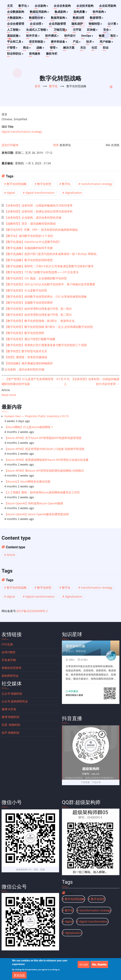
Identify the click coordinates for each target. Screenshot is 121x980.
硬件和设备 (59, 42)
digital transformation (40, 193)
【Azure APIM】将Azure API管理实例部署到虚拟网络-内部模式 (44, 471)
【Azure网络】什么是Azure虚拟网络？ (29, 427)
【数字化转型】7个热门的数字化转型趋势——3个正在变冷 (42, 272)
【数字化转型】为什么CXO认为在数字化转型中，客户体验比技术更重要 (50, 284)
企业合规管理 (16, 24)
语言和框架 (37, 42)
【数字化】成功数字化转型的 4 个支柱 (29, 236)
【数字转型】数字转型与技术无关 (26, 351)
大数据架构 (15, 18)
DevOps (88, 36)
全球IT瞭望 (8, 652)
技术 (91, 42)
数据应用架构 (39, 12)
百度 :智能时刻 (11, 725)
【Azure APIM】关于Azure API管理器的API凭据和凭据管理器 (43, 438)
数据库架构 (59, 18)
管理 (54, 48)
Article (11, 555)
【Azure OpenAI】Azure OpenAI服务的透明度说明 (37, 514)
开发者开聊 (9, 660)
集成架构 (61, 12)
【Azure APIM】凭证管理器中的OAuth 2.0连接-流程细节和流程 (44, 449)
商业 (27, 48)
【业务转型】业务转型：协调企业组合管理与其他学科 (39, 211)
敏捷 (102, 36)
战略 (41, 48)
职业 (106, 48)
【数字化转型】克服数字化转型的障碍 (29, 302)
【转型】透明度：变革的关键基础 (26, 357)
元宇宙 (78, 30)
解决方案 (69, 48)
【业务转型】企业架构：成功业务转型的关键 (33, 217)
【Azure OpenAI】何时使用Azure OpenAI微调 (34, 503)
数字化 (24, 6)
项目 (115, 36)
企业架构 (42, 6)
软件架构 (100, 12)
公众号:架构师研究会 (15, 701)
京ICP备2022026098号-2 (32, 611)
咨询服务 (35, 54)
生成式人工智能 (37, 30)
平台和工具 (15, 42)
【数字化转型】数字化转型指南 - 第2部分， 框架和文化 (40, 321)
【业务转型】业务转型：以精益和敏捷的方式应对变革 (39, 205)
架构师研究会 (10, 676)
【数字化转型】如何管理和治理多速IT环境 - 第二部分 (38, 315)
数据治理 (79, 18)
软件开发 (33, 36)
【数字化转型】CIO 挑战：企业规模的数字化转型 (36, 278)
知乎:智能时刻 (10, 733)
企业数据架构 (16, 12)
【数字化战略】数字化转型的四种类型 (29, 260)
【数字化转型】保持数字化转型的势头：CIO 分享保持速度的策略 (46, 297)
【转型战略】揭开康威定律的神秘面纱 (29, 363)
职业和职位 (15, 54)
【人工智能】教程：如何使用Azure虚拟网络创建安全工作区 (42, 492)
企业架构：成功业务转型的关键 (24, 369)
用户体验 (107, 42)
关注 (84, 48)
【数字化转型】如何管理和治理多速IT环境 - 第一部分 (38, 309)
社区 (95, 48)
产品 (77, 42)
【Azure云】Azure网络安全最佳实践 (27, 481)
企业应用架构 (108, 6)
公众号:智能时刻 (12, 694)
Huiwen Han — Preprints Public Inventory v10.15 (37, 416)
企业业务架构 (63, 6)
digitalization (74, 193)
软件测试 (52, 36)
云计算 (113, 24)
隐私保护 (77, 24)
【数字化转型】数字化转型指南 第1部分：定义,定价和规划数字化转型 (49, 327)
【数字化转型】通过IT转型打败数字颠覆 (30, 339)
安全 (108, 30)
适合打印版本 (10, 145)
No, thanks (99, 965)
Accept (84, 965)
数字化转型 (44, 184)
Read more (9, 395)
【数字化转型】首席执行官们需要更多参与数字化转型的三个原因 (46, 345)
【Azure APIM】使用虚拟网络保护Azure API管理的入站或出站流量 (46, 460)
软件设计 (70, 36)
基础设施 (14, 36)
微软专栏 (52, 54)
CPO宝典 (7, 644)
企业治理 (37, 24)
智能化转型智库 (12, 668)
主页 (10, 6)
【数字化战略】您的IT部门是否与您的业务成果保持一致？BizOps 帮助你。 (52, 254)
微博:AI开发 (9, 709)
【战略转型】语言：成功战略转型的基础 (30, 223)
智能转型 (95, 24)
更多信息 (19, 976)
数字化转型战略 (17, 184)
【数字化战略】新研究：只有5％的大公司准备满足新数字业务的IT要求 (49, 266)
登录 (56, 145)
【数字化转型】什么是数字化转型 (26, 290)
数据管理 (97, 18)
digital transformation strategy (22, 132)
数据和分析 (37, 18)
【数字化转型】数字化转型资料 (24, 333)
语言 (4, 114)
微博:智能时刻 (10, 717)
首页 (37, 86)
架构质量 (81, 12)
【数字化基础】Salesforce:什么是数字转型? (32, 242)
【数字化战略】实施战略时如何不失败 (29, 248)
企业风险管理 (58, 24)
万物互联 (61, 30)
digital (11, 193)
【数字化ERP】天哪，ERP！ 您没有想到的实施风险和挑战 (41, 230)
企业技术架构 (85, 6)
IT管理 (12, 48)
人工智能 (14, 30)
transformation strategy (97, 184)
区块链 (93, 30)
